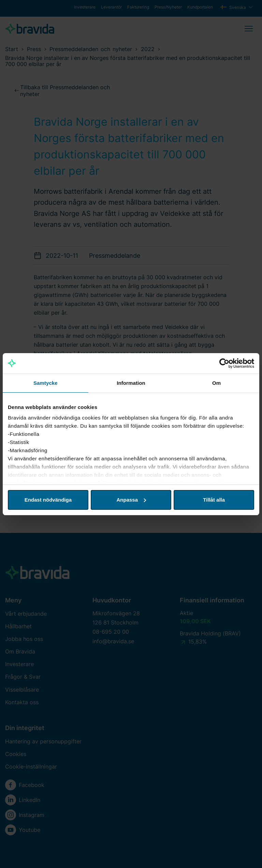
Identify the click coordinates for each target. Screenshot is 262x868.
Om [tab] (216, 383)
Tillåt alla (214, 500)
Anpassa (131, 500)
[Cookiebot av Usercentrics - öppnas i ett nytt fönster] (224, 363)
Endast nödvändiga (48, 500)
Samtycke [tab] (46, 383)
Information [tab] (131, 383)
